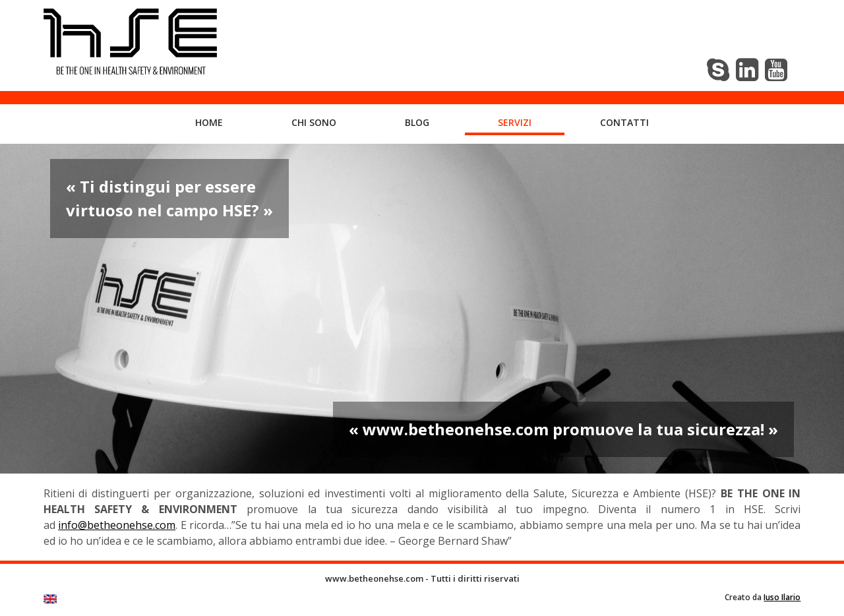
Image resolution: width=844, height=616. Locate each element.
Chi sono (314, 122)
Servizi (515, 122)
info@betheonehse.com (117, 525)
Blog (417, 122)
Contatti (624, 122)
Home (209, 122)
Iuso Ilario (782, 597)
